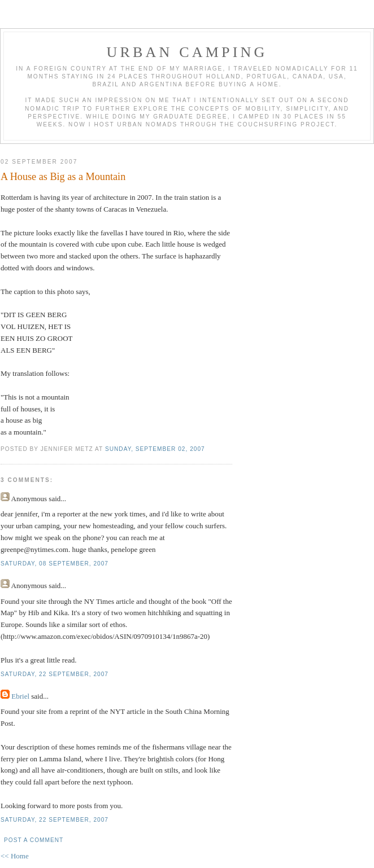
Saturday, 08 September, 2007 (55, 564)
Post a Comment (34, 840)
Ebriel (20, 696)
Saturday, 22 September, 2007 (55, 674)
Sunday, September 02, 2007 (155, 449)
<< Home (15, 856)
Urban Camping (187, 52)
